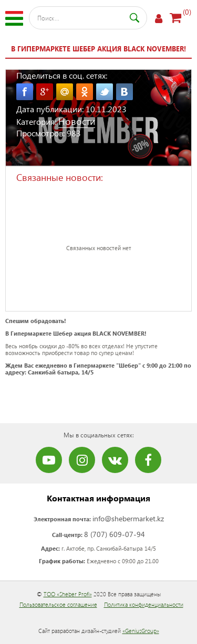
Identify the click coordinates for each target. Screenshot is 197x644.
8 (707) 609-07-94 (115, 534)
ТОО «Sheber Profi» (68, 594)
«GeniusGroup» (141, 631)
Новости (77, 121)
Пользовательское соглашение (58, 604)
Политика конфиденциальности (144, 604)
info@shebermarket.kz (128, 518)
